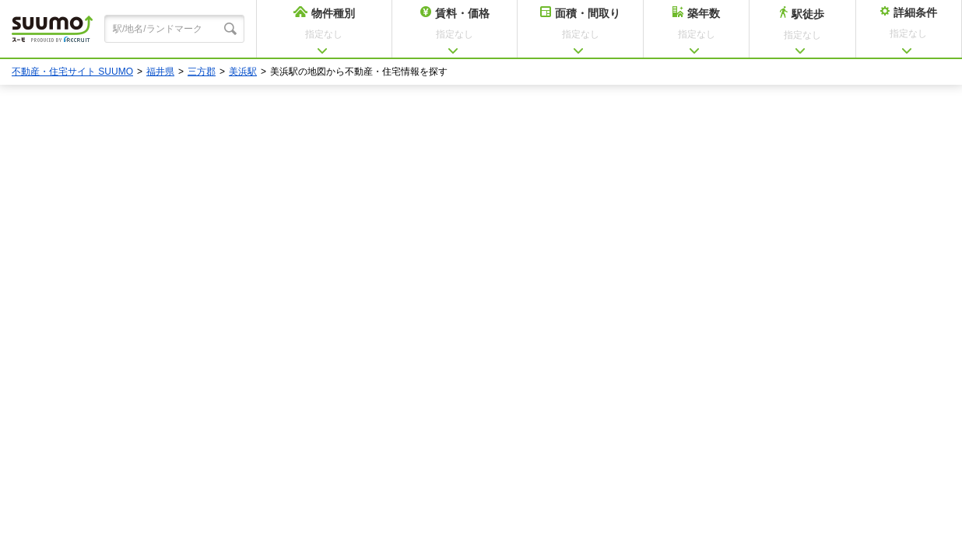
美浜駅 (243, 72)
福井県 (160, 72)
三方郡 (202, 72)
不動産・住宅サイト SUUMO (72, 72)
